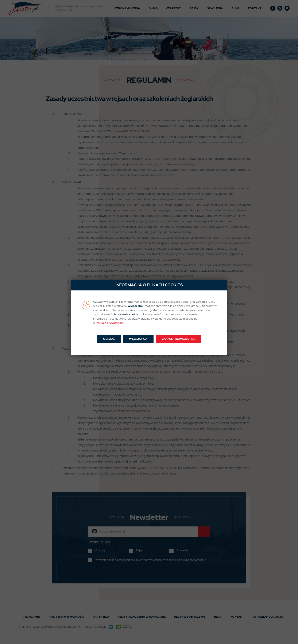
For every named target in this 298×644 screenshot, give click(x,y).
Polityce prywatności (109, 323)
